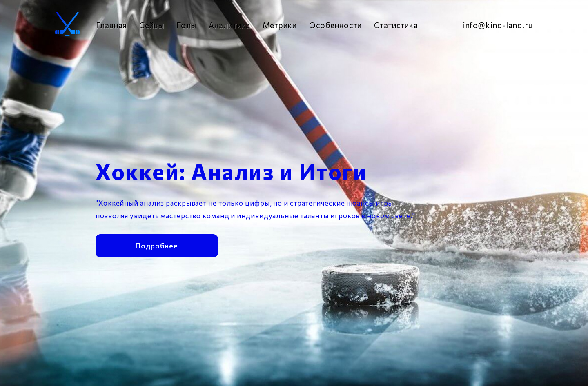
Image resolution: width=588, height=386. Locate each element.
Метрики (280, 25)
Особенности (335, 25)
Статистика (396, 25)
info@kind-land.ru (498, 25)
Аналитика (229, 25)
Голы (187, 25)
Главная (111, 25)
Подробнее (157, 245)
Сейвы (152, 25)
